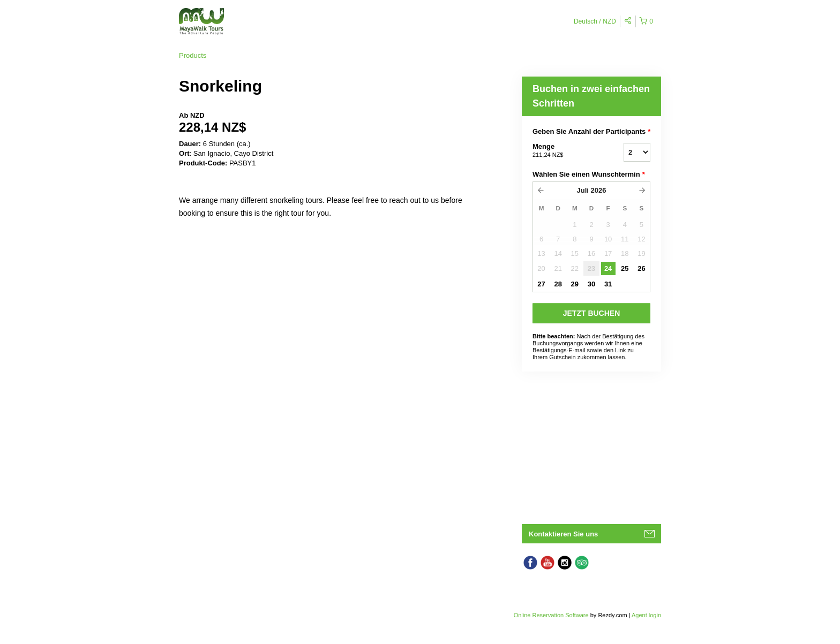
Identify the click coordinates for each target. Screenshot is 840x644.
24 (608, 268)
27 (541, 284)
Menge (565, 151)
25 (625, 268)
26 (641, 268)
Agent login (646, 615)
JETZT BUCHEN (592, 313)
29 (575, 284)
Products (193, 55)
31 (608, 284)
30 (591, 284)
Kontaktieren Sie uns (563, 534)
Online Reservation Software (551, 615)
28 (558, 284)
